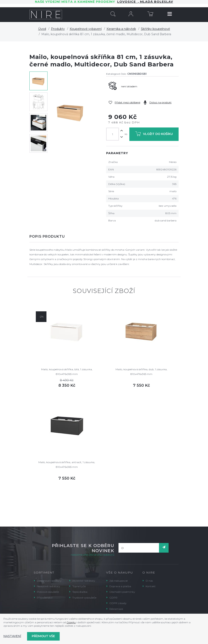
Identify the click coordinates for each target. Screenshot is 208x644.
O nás (149, 581)
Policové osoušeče (48, 592)
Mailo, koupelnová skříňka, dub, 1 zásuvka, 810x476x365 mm (141, 372)
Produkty (58, 29)
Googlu (71, 622)
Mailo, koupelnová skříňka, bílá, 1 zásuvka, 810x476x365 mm (67, 372)
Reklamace (116, 609)
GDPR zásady (118, 603)
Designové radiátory (49, 581)
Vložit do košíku (154, 135)
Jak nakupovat (119, 581)
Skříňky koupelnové (155, 29)
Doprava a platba (120, 586)
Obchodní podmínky (122, 592)
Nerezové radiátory (48, 586)
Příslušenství (45, 598)
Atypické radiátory (84, 581)
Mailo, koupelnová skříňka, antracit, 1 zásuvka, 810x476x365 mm (67, 465)
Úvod (42, 29)
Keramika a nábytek (121, 29)
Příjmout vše (43, 636)
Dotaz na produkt (160, 102)
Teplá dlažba (80, 592)
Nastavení (12, 636)
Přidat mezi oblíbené (127, 102)
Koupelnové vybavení (86, 29)
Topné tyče (79, 586)
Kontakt (151, 586)
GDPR (113, 598)
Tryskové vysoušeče (84, 598)
